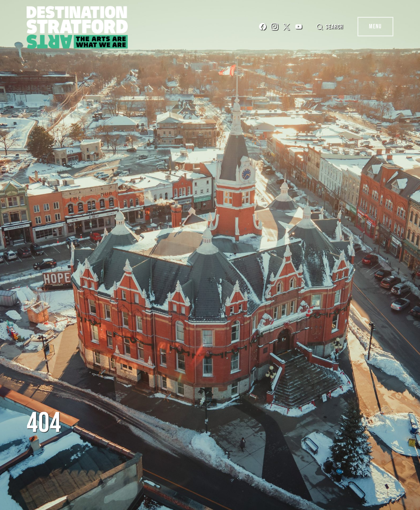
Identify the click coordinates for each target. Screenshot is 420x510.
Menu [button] (375, 26)
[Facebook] (263, 27)
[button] (330, 27)
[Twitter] (287, 27)
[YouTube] (298, 27)
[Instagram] (275, 27)
